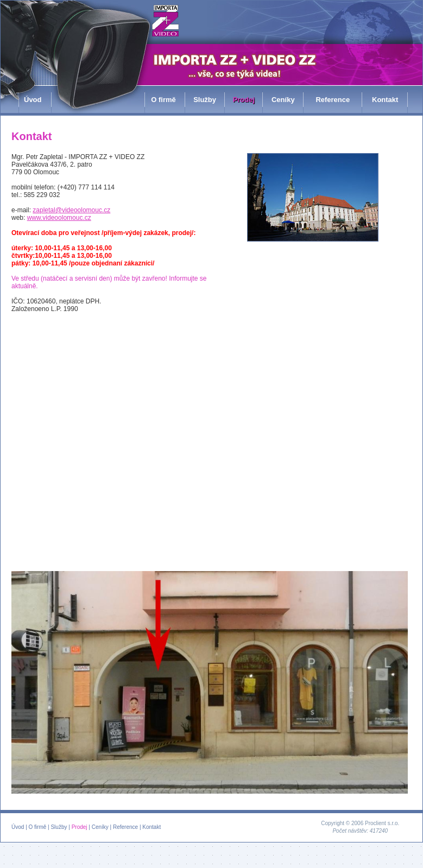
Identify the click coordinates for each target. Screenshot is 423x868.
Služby (59, 827)
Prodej (80, 827)
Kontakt (151, 827)
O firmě (38, 827)
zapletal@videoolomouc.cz (71, 210)
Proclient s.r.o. (382, 823)
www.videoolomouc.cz (59, 218)
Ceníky (100, 827)
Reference (125, 827)
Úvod (18, 827)
